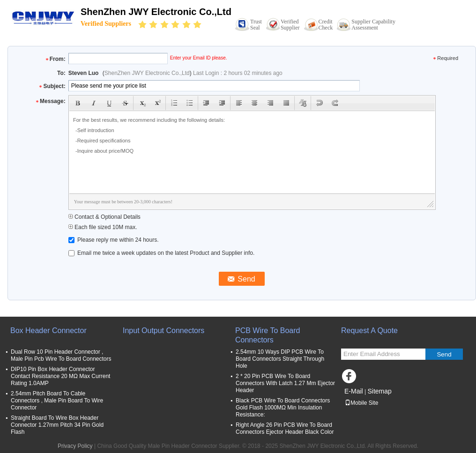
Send (444, 354)
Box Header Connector (48, 330)
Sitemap (379, 391)
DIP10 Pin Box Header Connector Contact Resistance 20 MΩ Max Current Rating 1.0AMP (60, 376)
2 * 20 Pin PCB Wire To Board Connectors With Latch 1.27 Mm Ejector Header (285, 383)
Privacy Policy (75, 446)
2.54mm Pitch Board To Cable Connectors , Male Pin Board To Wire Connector (57, 401)
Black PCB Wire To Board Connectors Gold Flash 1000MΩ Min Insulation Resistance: (283, 408)
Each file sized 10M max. (103, 227)
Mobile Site (361, 403)
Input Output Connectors (164, 330)
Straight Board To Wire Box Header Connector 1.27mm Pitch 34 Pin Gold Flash (57, 425)
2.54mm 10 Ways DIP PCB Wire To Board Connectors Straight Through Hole (280, 359)
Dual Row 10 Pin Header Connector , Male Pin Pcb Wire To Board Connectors (61, 355)
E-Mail (354, 391)
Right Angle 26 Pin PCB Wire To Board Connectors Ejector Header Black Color (285, 428)
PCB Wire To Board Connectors (268, 335)
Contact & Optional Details (104, 217)
